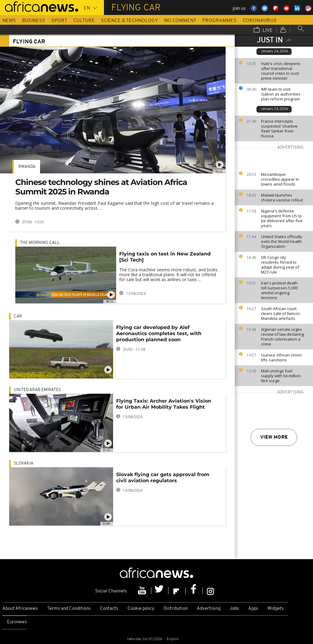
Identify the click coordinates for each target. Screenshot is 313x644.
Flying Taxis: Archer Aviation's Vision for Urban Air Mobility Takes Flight (164, 404)
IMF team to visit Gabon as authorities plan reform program (281, 94)
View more (274, 437)
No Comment (180, 21)
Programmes (219, 21)
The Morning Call (40, 243)
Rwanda (27, 167)
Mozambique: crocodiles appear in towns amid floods (280, 179)
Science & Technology (129, 21)
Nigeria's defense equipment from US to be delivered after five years (282, 218)
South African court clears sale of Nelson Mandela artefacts (281, 313)
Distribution (176, 609)
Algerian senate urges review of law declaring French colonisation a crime (282, 337)
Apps (253, 609)
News (9, 21)
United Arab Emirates (37, 390)
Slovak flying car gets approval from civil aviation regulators (163, 478)
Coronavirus (260, 21)
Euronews (17, 622)
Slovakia (24, 463)
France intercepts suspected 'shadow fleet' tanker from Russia (279, 128)
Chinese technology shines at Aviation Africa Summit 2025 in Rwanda (101, 187)
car (18, 316)
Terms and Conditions (69, 609)
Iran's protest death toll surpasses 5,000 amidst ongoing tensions (279, 290)
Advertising (209, 609)
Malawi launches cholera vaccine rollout (282, 197)
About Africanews (20, 609)
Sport (59, 21)
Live (263, 30)
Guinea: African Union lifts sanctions (281, 357)
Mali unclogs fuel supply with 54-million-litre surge (281, 376)
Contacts (109, 609)
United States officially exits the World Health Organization (282, 241)
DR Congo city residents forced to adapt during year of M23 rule (280, 265)
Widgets (276, 609)
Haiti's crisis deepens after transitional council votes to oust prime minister (281, 71)
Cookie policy (141, 609)
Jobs (234, 609)
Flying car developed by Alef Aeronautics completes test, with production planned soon (159, 333)
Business (34, 21)
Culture (84, 21)
